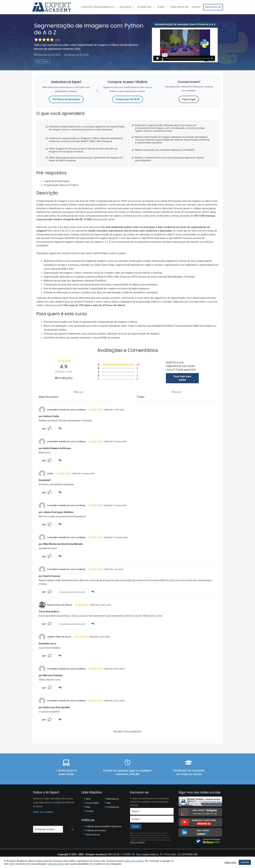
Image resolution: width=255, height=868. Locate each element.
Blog (88, 806)
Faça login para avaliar (182, 378)
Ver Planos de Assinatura (66, 99)
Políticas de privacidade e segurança (105, 826)
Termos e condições (137, 841)
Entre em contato (43, 811)
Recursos (126, 7)
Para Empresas (180, 7)
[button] (50, 428)
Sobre (161, 7)
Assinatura (144, 7)
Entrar (196, 7)
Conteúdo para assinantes (97, 7)
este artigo (58, 864)
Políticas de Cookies (97, 830)
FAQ (109, 802)
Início (89, 798)
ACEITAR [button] (245, 862)
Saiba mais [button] (230, 862)
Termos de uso (94, 834)
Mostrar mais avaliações (128, 731)
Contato (90, 810)
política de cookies (134, 861)
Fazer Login (189, 99)
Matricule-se (213, 7)
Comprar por (128, 99)
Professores (113, 806)
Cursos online (93, 802)
